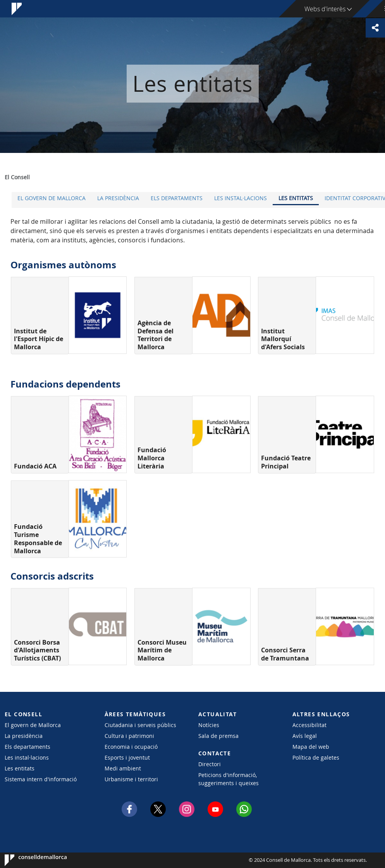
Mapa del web (311, 747)
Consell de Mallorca (28, 860)
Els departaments (177, 198)
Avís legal (305, 736)
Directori (210, 764)
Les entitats (296, 198)
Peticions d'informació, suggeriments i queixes (229, 779)
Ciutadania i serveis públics (140, 725)
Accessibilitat (309, 725)
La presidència (118, 198)
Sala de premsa (218, 736)
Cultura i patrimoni (129, 736)
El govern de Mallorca (52, 198)
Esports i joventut (127, 757)
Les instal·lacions (241, 198)
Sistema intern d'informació (41, 779)
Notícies (209, 725)
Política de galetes (316, 757)
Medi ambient (123, 768)
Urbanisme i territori (131, 779)
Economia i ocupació (131, 747)
